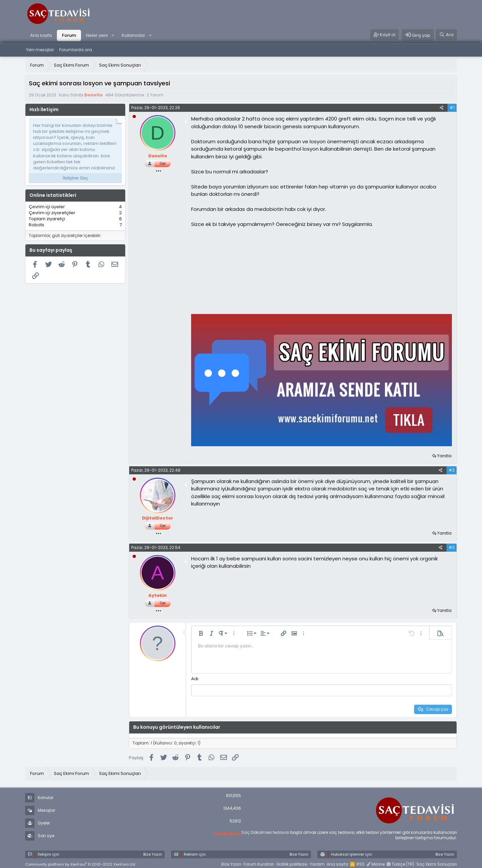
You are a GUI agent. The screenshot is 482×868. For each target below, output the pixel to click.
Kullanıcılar (134, 35)
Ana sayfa (41, 35)
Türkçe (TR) (400, 863)
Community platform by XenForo (81, 863)
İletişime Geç (75, 178)
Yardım (317, 863)
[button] (113, 35)
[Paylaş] (442, 108)
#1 (452, 108)
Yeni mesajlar (40, 50)
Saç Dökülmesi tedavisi (265, 831)
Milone (376, 863)
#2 (452, 470)
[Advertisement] (241, 270)
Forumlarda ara (76, 50)
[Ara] (446, 35)
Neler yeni (97, 35)
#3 (452, 547)
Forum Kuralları (259, 863)
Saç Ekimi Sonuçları (437, 863)
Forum (69, 35)
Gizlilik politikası (292, 863)
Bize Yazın (231, 863)
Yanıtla (444, 456)
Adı (195, 679)
